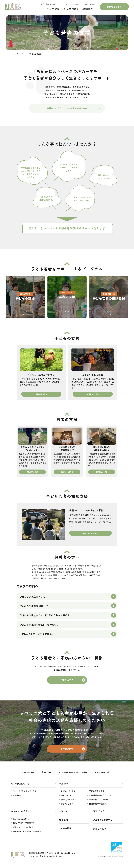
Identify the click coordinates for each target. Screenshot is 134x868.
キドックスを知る (48, 9)
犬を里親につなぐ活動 (99, 801)
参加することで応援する (23, 828)
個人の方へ (29, 773)
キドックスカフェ (68, 797)
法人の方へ (46, 773)
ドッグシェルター (68, 805)
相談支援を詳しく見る (90, 533)
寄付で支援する (114, 7)
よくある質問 (65, 830)
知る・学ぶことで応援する (24, 824)
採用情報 (64, 821)
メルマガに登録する (103, 821)
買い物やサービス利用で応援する (27, 833)
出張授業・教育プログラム (100, 797)
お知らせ (76, 5)
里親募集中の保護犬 (98, 805)
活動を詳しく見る (41, 394)
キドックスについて (20, 785)
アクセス (63, 5)
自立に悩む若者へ (48, 5)
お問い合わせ (90, 5)
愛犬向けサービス (69, 801)
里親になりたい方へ (103, 773)
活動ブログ (99, 812)
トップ (21, 54)
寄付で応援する (67, 750)
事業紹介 (64, 785)
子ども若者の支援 (97, 792)
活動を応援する (87, 9)
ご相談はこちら (67, 681)
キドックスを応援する (21, 812)
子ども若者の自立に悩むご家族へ (73, 773)
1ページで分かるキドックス (25, 792)
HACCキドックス (68, 792)
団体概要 (17, 797)
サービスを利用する (68, 9)
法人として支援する (21, 820)
